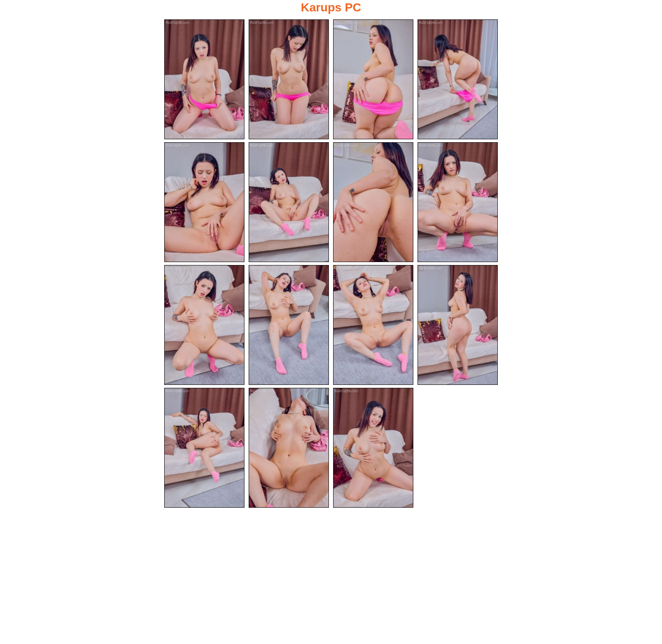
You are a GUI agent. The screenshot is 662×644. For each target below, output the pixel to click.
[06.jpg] (289, 202)
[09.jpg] (204, 325)
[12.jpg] (458, 325)
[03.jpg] (373, 79)
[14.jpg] (289, 448)
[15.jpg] (373, 448)
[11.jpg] (373, 325)
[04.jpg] (458, 79)
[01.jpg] (204, 79)
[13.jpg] (204, 448)
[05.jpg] (204, 202)
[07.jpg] (373, 202)
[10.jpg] (289, 325)
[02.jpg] (289, 79)
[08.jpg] (458, 202)
